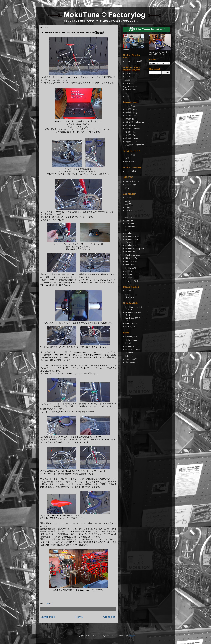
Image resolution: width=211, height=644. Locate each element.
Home (79, 617)
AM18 (128, 77)
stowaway (130, 297)
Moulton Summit (132, 346)
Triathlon (129, 353)
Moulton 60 (130, 233)
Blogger (132, 636)
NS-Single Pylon (132, 261)
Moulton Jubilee (132, 236)
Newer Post (47, 617)
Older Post (110, 617)
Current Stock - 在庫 (134, 61)
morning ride (131, 327)
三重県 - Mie (131, 116)
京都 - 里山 (130, 155)
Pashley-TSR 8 (131, 274)
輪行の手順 (130, 161)
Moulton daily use (133, 255)
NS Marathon (131, 90)
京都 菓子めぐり (132, 181)
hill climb (129, 356)
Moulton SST (131, 245)
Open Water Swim (133, 350)
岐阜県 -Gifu (131, 125)
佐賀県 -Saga (131, 119)
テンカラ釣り (131, 171)
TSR (127, 96)
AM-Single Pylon (132, 73)
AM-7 (128, 207)
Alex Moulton (131, 224)
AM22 (128, 80)
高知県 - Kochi (131, 142)
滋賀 (127, 158)
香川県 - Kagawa (132, 138)
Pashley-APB (131, 268)
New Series (130, 265)
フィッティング (132, 281)
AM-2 (128, 201)
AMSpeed (130, 83)
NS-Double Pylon (133, 258)
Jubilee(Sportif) (132, 86)
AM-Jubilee (130, 217)
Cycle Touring (131, 340)
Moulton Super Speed (135, 248)
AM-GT (50, 604)
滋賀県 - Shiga (131, 132)
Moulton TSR (131, 252)
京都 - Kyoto (131, 106)
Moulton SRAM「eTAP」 (132, 241)
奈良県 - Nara (131, 109)
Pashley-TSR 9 (131, 278)
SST (127, 93)
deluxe (128, 291)
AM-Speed (130, 220)
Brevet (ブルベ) (132, 337)
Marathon (130, 343)
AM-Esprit (130, 211)
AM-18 (128, 198)
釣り (127, 188)
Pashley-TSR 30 (132, 271)
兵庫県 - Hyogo (132, 112)
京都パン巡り (131, 185)
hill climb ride (131, 323)
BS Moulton (130, 227)
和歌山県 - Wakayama (135, 122)
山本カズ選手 (131, 359)
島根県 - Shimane (133, 129)
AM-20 (128, 204)
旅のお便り (130, 362)
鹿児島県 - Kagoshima (135, 145)
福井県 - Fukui (131, 135)
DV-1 (127, 230)
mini (127, 294)
